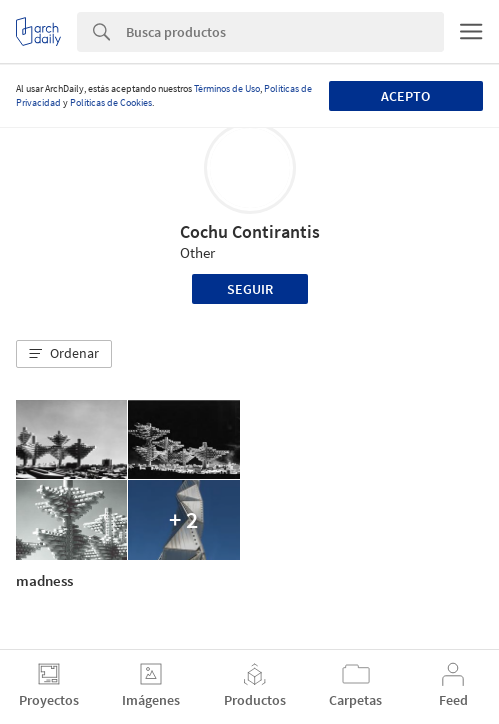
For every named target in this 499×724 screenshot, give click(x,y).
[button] (64, 354)
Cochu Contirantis (250, 231)
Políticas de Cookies (111, 102)
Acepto (405, 96)
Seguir (250, 289)
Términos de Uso (227, 88)
